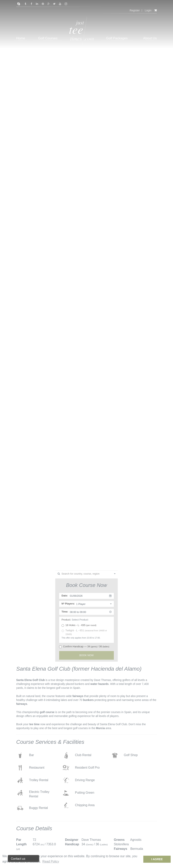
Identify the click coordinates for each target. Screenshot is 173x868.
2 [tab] (84, 558)
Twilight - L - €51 (84, 632)
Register (135, 10)
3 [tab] (88, 558)
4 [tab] (92, 558)
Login (148, 10)
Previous (8, 291)
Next (165, 291)
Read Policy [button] (51, 861)
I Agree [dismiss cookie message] (157, 859)
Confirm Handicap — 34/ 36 (84, 647)
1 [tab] (80, 558)
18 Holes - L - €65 (79, 625)
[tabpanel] (86, 282)
